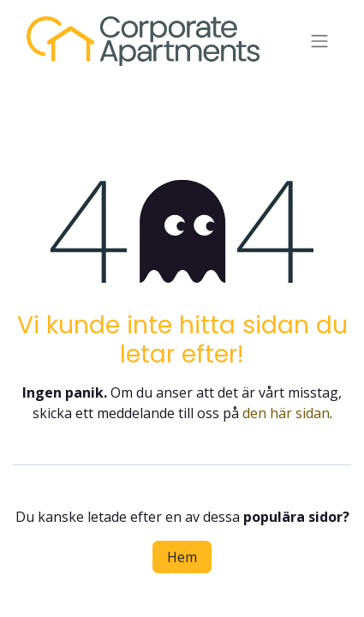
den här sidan (286, 413)
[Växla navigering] (319, 42)
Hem (182, 557)
